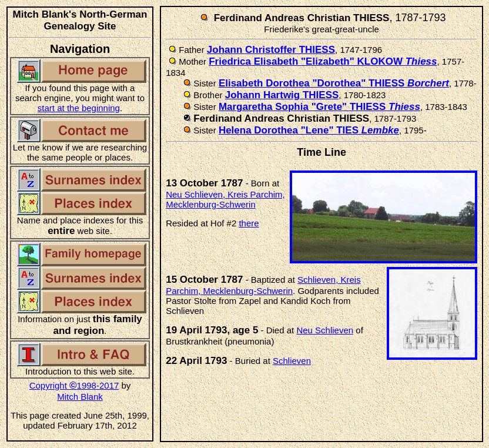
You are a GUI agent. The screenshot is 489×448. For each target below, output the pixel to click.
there (249, 223)
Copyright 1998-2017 (74, 385)
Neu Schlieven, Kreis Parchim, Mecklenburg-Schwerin (225, 199)
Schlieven (292, 361)
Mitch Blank (80, 397)
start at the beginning (79, 108)
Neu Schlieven (325, 330)
